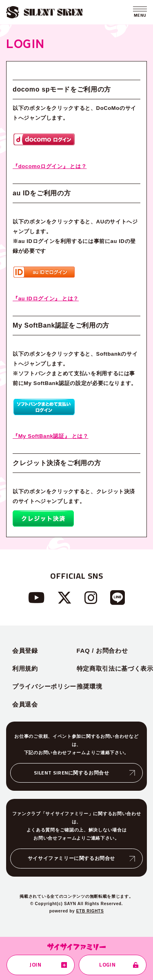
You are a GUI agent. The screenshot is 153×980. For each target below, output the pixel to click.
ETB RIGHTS (90, 911)
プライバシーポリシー (44, 686)
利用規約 (25, 668)
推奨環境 (90, 686)
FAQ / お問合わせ (102, 651)
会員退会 (25, 704)
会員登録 (25, 651)
